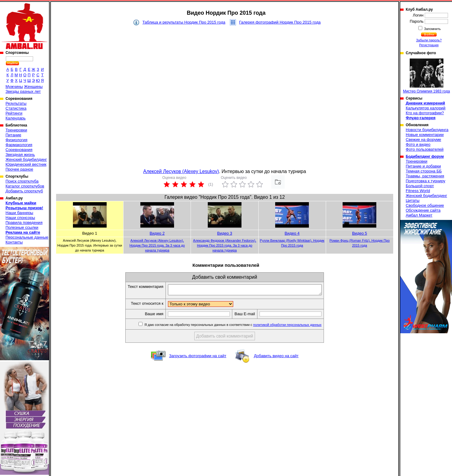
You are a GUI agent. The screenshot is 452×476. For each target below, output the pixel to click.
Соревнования (19, 150)
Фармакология (19, 145)
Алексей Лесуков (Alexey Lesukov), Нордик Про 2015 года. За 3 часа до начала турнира (157, 245)
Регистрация (429, 45)
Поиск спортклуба (22, 181)
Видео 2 (157, 233)
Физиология (16, 140)
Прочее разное (19, 169)
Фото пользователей (425, 149)
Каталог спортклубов (25, 186)
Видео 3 (225, 233)
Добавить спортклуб (24, 191)
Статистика (16, 108)
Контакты (14, 242)
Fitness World (418, 191)
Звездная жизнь (20, 155)
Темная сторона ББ (424, 171)
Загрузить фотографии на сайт (198, 358)
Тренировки (16, 130)
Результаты (16, 103)
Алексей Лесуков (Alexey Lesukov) (181, 171)
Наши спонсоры (20, 218)
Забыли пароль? (429, 40)
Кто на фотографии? (425, 113)
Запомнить (432, 29)
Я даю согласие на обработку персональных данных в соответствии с (242, 327)
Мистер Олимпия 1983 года (426, 76)
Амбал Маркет (419, 215)
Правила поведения (24, 223)
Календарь (16, 118)
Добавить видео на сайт (276, 358)
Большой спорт (420, 186)
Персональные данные (27, 237)
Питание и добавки (423, 166)
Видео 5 (360, 233)
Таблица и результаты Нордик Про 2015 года (184, 22)
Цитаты (413, 200)
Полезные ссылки (22, 227)
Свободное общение (425, 205)
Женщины (33, 87)
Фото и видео (418, 144)
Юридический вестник (26, 164)
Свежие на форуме (424, 140)
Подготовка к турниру (425, 181)
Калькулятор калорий (426, 108)
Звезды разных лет (23, 91)
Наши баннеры (19, 213)
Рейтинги (14, 113)
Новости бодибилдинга (427, 130)
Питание (13, 135)
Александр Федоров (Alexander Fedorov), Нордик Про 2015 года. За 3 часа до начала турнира (225, 245)
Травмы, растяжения (425, 176)
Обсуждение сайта (423, 210)
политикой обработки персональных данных (296, 327)
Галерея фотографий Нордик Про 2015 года (280, 22)
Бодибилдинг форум (425, 157)
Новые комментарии (425, 135)
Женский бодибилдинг (26, 159)
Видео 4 (292, 233)
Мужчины (14, 87)
